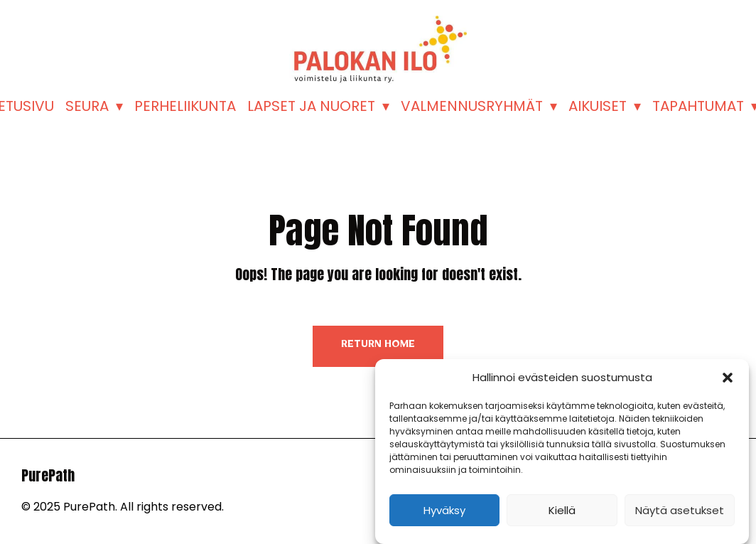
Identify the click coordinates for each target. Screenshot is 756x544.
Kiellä (562, 510)
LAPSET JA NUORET (311, 106)
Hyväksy (444, 510)
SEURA (87, 106)
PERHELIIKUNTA (185, 106)
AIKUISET (598, 106)
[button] (728, 378)
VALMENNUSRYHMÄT (472, 106)
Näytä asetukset (680, 510)
